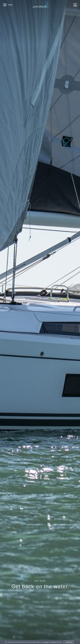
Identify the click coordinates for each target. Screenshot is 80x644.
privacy (54, 642)
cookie (46, 642)
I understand (69, 642)
